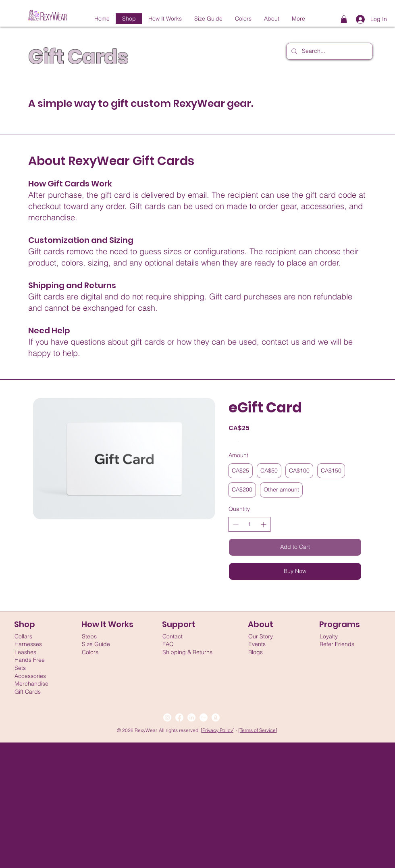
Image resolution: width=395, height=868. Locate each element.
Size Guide (96, 644)
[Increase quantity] (263, 524)
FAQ (168, 644)
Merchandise (31, 684)
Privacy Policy (218, 730)
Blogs (256, 652)
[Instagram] (167, 717)
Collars (23, 636)
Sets (20, 668)
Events (257, 644)
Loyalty (329, 636)
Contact (173, 636)
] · (236, 730)
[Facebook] (179, 717)
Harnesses (28, 644)
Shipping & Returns (187, 652)
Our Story (261, 636)
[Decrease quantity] (236, 524)
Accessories (30, 676)
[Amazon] (216, 717)
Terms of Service (258, 730)
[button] (344, 19)
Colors (90, 652)
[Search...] (329, 51)
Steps (89, 636)
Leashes (25, 652)
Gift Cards (28, 692)
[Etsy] (204, 717)
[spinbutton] (249, 525)
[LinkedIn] (191, 717)
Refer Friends (337, 644)
